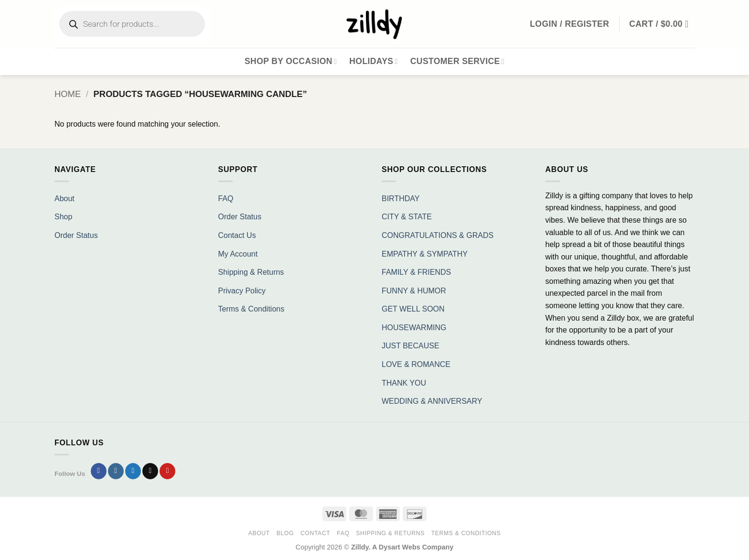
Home (68, 94)
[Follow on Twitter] (133, 471)
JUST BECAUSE (411, 346)
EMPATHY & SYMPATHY (425, 254)
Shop (63, 217)
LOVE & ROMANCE (416, 364)
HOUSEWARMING (414, 328)
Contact (316, 533)
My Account (238, 254)
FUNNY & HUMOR (414, 291)
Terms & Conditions (251, 309)
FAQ (226, 199)
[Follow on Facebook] (99, 471)
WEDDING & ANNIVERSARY (432, 401)
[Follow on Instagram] (116, 471)
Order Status (76, 235)
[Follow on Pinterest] (167, 471)
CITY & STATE (407, 217)
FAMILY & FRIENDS (416, 272)
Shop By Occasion (291, 61)
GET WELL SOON (413, 309)
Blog (285, 533)
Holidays (374, 61)
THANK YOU (404, 383)
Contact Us (237, 235)
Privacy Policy (242, 291)
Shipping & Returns (251, 272)
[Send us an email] (150, 471)
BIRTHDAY (401, 199)
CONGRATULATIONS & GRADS (438, 235)
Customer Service (457, 61)
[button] (662, 24)
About (64, 199)
